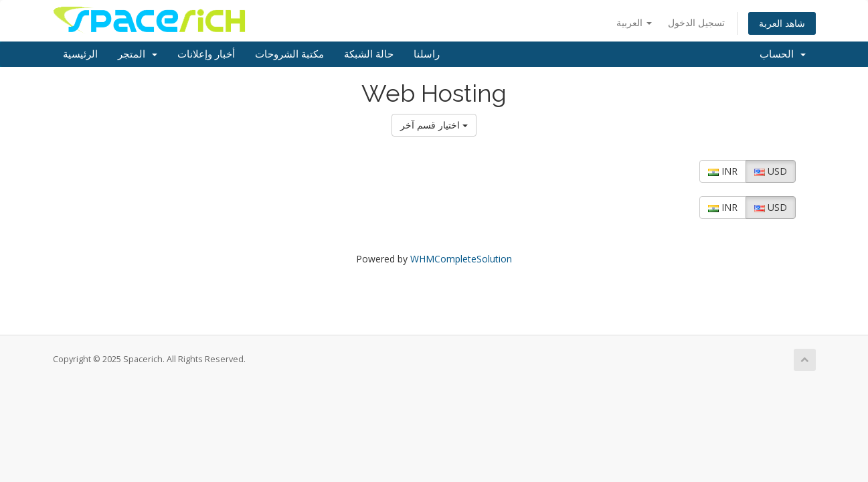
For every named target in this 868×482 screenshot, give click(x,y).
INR (723, 171)
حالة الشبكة (369, 54)
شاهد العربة (782, 23)
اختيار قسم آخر (434, 125)
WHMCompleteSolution (461, 259)
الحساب (783, 54)
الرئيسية (80, 54)
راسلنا (427, 54)
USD (771, 171)
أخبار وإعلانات (206, 54)
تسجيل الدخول (696, 22)
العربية (634, 22)
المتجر (138, 54)
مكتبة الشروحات (289, 54)
